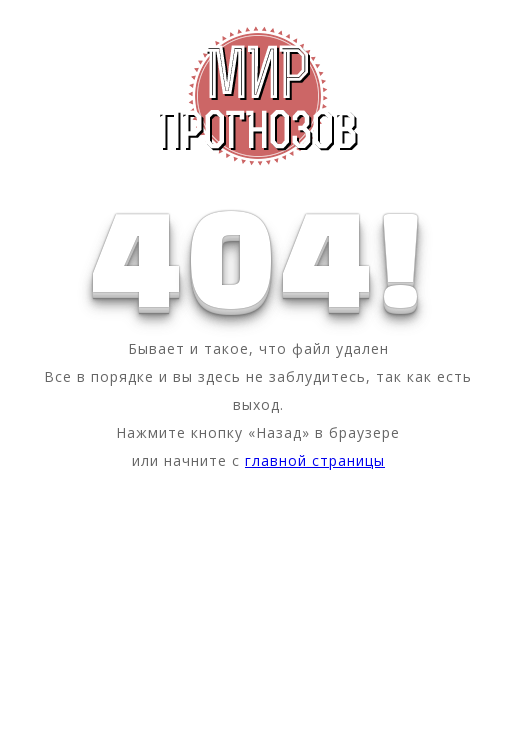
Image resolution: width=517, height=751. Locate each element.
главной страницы (315, 460)
